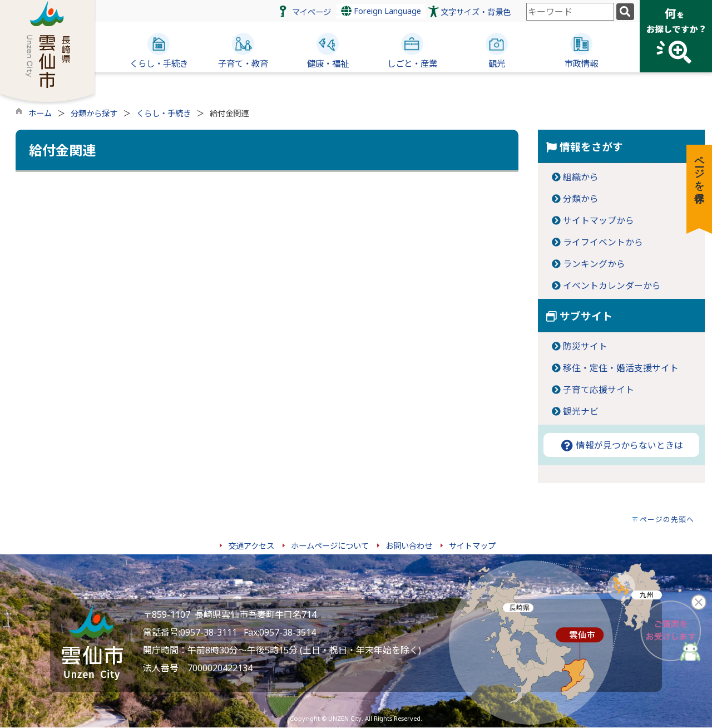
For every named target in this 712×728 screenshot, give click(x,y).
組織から (581, 177)
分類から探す (94, 113)
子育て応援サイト (599, 390)
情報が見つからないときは (621, 445)
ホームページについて (330, 546)
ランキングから (594, 264)
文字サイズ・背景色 (476, 12)
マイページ (311, 12)
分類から (581, 199)
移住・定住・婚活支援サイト (621, 368)
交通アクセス (251, 546)
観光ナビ (581, 411)
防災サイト (585, 346)
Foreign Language (381, 11)
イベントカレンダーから (612, 286)
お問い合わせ (409, 546)
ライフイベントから (603, 242)
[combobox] (570, 12)
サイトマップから (599, 220)
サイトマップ (472, 546)
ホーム (40, 113)
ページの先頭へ (667, 519)
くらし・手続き (164, 113)
